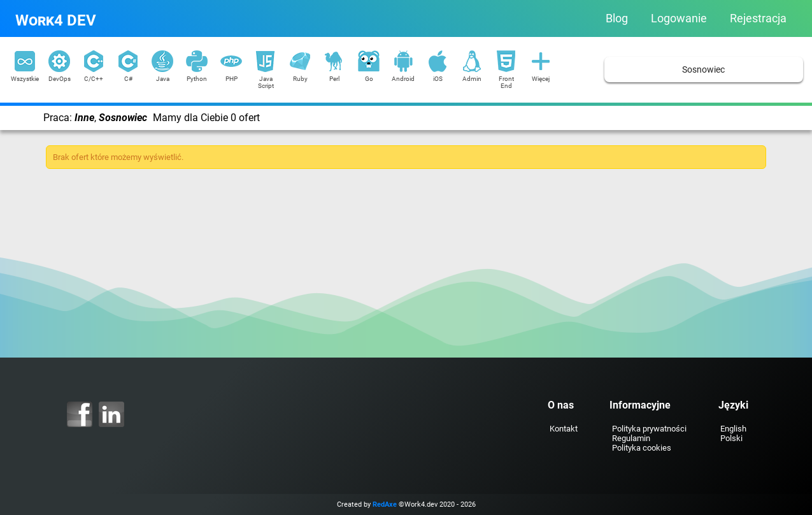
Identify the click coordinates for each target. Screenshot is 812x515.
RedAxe (385, 504)
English (733, 429)
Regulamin (631, 438)
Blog (617, 18)
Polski (731, 438)
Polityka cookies (642, 448)
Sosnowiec (703, 70)
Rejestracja (758, 18)
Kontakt (564, 429)
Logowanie (679, 18)
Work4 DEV (56, 20)
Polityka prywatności (649, 429)
